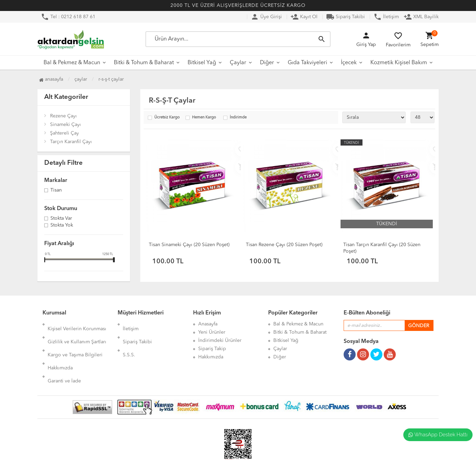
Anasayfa (51, 79)
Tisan (56, 191)
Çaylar (238, 63)
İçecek (349, 63)
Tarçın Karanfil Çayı (71, 142)
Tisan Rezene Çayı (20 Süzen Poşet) (284, 245)
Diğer (267, 63)
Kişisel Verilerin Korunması (77, 324)
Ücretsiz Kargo (167, 118)
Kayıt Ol (304, 17)
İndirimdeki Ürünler (220, 341)
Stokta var (61, 219)
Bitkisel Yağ (202, 63)
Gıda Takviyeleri (307, 63)
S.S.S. (129, 341)
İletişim (386, 17)
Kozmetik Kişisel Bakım (399, 63)
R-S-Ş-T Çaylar (111, 79)
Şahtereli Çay (64, 133)
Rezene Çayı (63, 116)
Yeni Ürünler (212, 332)
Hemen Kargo (204, 118)
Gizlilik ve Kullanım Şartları (77, 332)
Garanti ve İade (64, 357)
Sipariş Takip (212, 349)
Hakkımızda (60, 349)
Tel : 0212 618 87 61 (68, 17)
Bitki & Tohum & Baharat (144, 63)
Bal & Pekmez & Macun (72, 63)
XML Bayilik (421, 17)
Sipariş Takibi (346, 17)
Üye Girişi (266, 17)
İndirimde (238, 118)
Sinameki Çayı (66, 125)
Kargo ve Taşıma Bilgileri (75, 341)
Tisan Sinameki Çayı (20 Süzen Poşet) (189, 245)
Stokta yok (62, 226)
